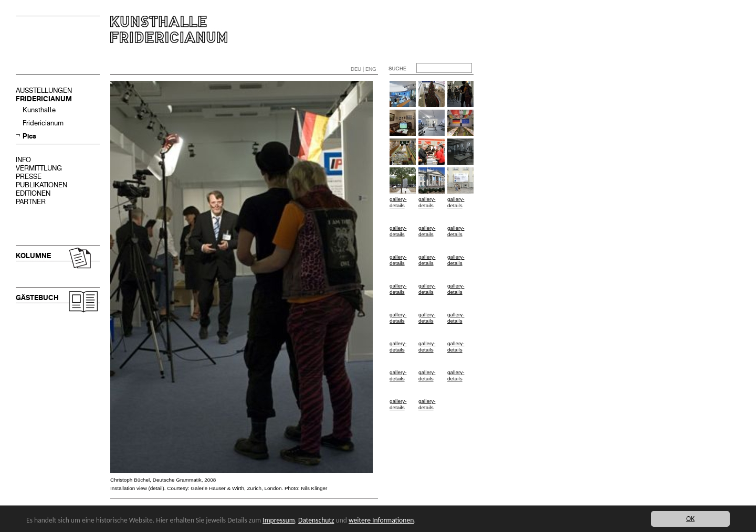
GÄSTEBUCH (37, 298)
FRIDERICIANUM (44, 99)
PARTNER (31, 202)
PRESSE (29, 177)
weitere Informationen (381, 520)
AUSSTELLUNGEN (44, 91)
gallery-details (398, 202)
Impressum (279, 520)
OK (690, 519)
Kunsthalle (39, 110)
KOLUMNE (33, 256)
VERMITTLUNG (39, 168)
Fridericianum (43, 123)
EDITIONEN (33, 193)
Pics (29, 136)
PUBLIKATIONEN (41, 185)
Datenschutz (316, 520)
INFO (23, 160)
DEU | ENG (364, 69)
